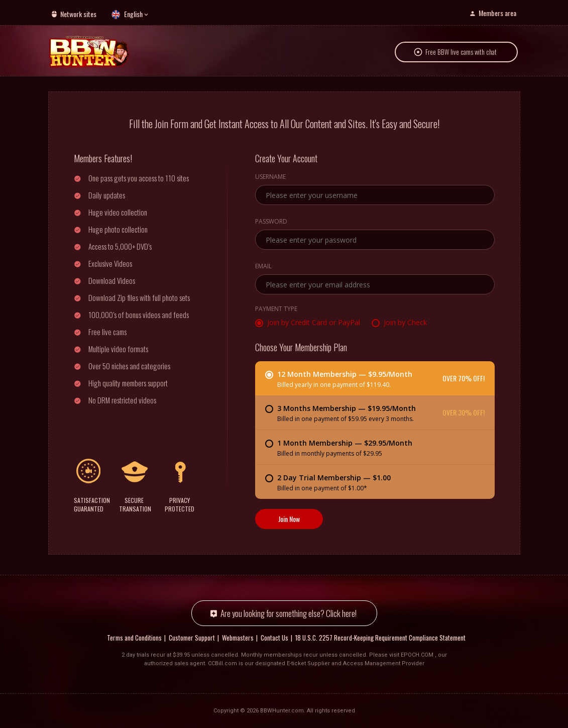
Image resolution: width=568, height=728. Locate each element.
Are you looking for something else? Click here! (289, 613)
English (133, 14)
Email (263, 267)
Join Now (289, 519)
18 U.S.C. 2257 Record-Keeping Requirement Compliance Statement (380, 638)
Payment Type (276, 309)
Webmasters (238, 638)
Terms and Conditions (134, 638)
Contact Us (274, 638)
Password (271, 222)
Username (270, 177)
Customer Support (192, 638)
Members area (497, 13)
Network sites (78, 14)
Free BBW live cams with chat (461, 52)
